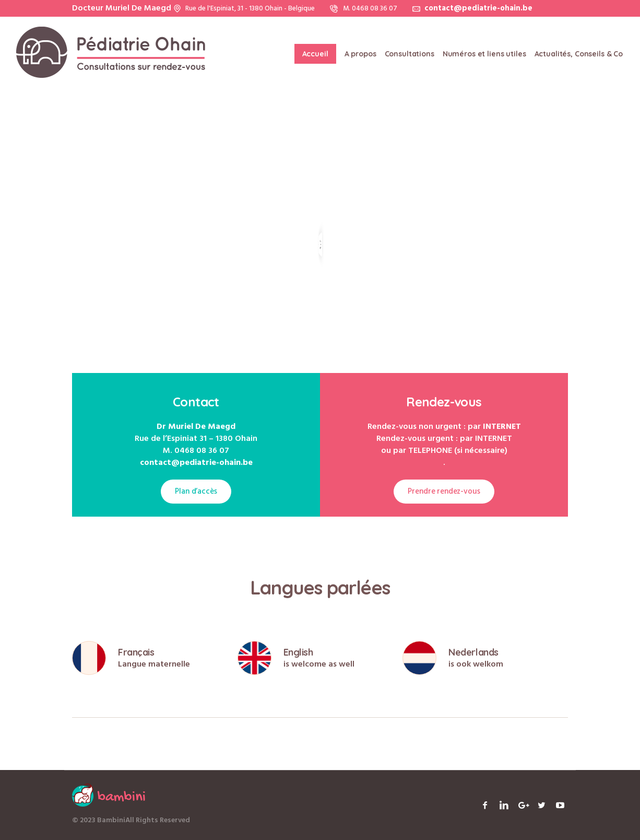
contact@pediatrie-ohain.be (478, 8)
